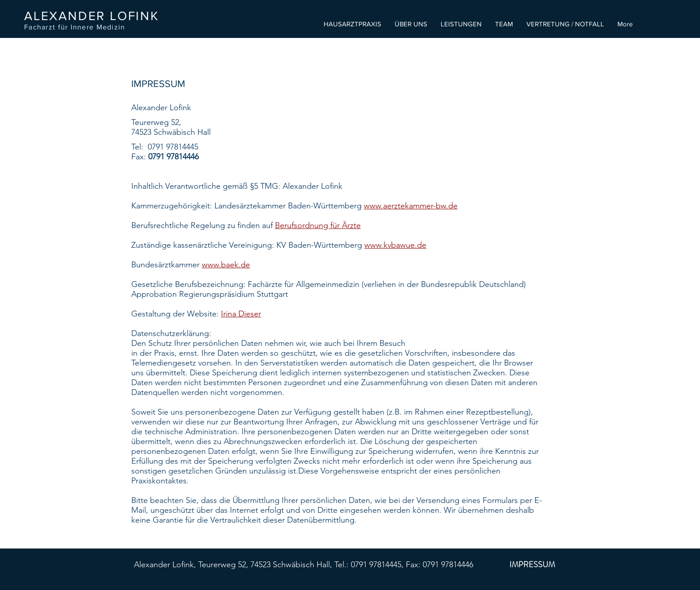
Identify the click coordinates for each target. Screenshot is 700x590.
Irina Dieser (241, 314)
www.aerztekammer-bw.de (411, 206)
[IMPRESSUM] (532, 565)
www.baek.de (226, 265)
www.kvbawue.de (395, 245)
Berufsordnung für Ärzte (318, 225)
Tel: (140, 147)
